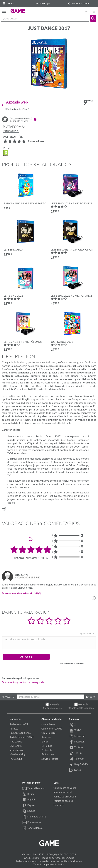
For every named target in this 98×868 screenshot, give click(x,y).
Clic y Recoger (49, 733)
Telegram (77, 759)
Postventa (47, 750)
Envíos (45, 742)
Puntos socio (31, 823)
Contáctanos (48, 724)
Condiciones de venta (65, 788)
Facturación (48, 754)
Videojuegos (16, 750)
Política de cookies (63, 801)
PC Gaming (16, 759)
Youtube (76, 748)
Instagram (77, 736)
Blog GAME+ (79, 765)
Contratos (59, 805)
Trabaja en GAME (19, 724)
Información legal (62, 792)
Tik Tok (76, 753)
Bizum (28, 794)
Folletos (14, 729)
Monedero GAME (34, 817)
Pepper (28, 806)
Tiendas (8, 3)
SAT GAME (16, 746)
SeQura (29, 811)
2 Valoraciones (36, 142)
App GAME (16, 742)
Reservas (46, 737)
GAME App (42, 3)
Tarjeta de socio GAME (22, 737)
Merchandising (18, 754)
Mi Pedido (47, 746)
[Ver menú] (4, 11)
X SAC (75, 731)
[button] (93, 18)
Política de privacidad (65, 797)
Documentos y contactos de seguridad (24, 682)
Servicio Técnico (50, 759)
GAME (18, 11)
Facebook (77, 742)
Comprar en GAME (52, 729)
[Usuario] (86, 11)
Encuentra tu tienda (20, 733)
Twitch (75, 770)
